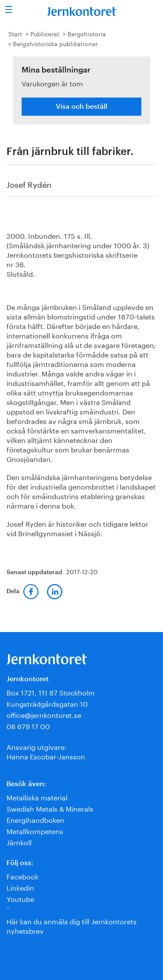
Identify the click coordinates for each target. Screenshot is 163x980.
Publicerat (45, 33)
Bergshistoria (87, 33)
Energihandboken (35, 819)
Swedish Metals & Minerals (50, 808)
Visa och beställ (81, 107)
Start (15, 33)
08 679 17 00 (28, 726)
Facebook (22, 876)
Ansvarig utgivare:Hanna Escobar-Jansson (46, 751)
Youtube (20, 898)
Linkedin (20, 887)
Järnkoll (19, 842)
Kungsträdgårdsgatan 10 (47, 703)
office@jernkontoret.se (44, 714)
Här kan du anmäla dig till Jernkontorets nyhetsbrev (72, 925)
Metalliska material (37, 797)
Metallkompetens (35, 830)
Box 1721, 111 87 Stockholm (51, 692)
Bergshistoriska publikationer (55, 43)
